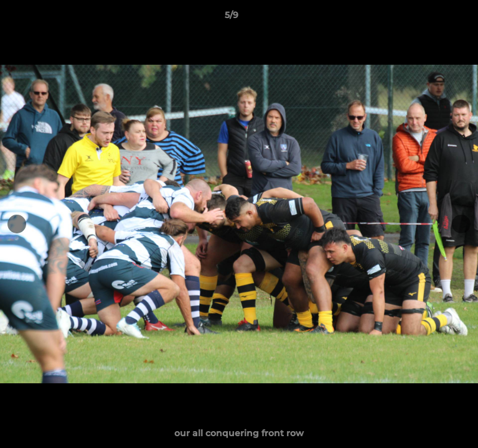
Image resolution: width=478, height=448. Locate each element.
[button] (433, 18)
